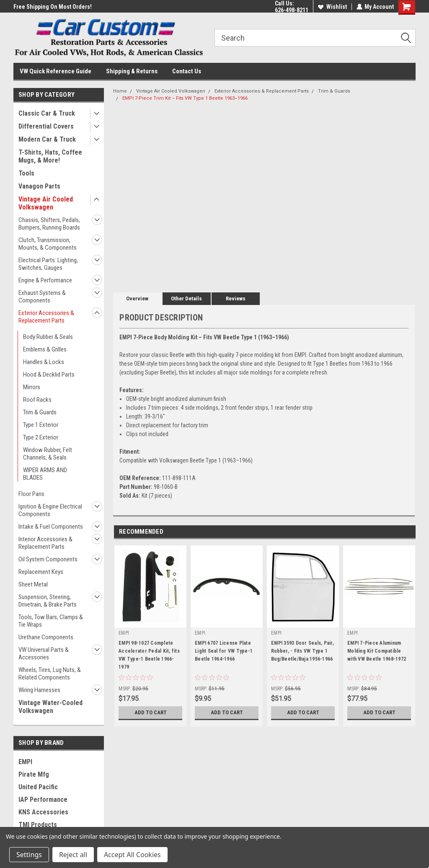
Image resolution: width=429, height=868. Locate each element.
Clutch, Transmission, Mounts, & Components (48, 244)
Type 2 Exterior (41, 437)
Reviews (236, 298)
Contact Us (187, 71)
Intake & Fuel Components (51, 527)
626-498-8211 (291, 10)
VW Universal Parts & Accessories (44, 654)
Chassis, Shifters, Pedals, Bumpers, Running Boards (49, 224)
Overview (137, 298)
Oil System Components (48, 559)
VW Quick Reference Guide (56, 71)
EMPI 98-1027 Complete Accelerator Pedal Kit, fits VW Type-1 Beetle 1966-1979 (149, 655)
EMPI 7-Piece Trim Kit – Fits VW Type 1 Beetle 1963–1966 (185, 98)
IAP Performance (43, 800)
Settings (29, 855)
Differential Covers (46, 126)
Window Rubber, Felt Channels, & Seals (48, 454)
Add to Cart (151, 713)
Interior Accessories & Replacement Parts (45, 543)
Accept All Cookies (132, 855)
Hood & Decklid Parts (49, 375)
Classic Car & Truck (47, 113)
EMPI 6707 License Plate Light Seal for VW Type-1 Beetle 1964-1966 (224, 651)
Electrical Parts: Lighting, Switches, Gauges (48, 264)
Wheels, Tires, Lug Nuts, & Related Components (50, 674)
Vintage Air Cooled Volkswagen (46, 203)
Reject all (73, 855)
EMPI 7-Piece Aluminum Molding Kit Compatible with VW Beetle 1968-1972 (377, 651)
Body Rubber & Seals (48, 337)
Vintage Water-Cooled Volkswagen (50, 707)
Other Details (186, 298)
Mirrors (32, 387)
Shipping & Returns (132, 71)
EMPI (25, 762)
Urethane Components (46, 637)
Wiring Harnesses (39, 690)
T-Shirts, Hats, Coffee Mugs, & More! (50, 156)
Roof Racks (37, 400)
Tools (26, 173)
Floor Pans (31, 494)
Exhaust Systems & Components (42, 297)
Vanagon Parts (39, 186)
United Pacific (38, 787)
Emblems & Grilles (45, 349)
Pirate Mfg (34, 774)
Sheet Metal (33, 584)
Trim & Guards (40, 412)
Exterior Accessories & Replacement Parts (46, 317)
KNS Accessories (43, 812)
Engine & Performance (45, 280)
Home (120, 91)
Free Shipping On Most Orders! (53, 7)
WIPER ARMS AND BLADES (45, 474)
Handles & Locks (44, 362)
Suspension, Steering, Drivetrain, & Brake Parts (48, 601)
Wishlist (332, 7)
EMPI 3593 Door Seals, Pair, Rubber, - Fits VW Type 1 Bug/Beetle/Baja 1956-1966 (302, 651)
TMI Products (38, 825)
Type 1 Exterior (41, 425)
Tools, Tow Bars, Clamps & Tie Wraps (51, 621)
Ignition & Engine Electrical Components (50, 510)
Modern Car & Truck (47, 139)
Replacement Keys (41, 572)
